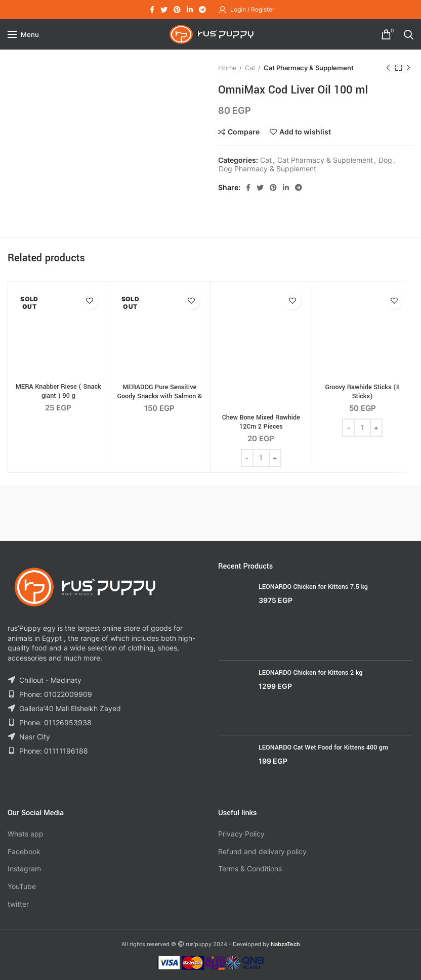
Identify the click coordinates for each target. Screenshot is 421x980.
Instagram (24, 869)
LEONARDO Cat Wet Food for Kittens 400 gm (323, 748)
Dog (385, 160)
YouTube (22, 886)
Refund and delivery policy (262, 851)
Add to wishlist (305, 132)
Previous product (388, 68)
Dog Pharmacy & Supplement (267, 169)
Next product (408, 68)
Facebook (24, 851)
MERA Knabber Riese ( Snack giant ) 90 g (58, 391)
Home (227, 68)
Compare (244, 132)
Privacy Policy (241, 834)
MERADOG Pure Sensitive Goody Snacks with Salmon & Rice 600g (159, 396)
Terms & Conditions (250, 869)
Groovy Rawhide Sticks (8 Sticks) (363, 392)
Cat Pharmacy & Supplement (309, 68)
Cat (250, 68)
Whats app (26, 834)
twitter (18, 904)
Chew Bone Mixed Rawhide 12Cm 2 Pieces (261, 422)
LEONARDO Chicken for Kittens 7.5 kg (313, 587)
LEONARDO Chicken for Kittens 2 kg (310, 673)
